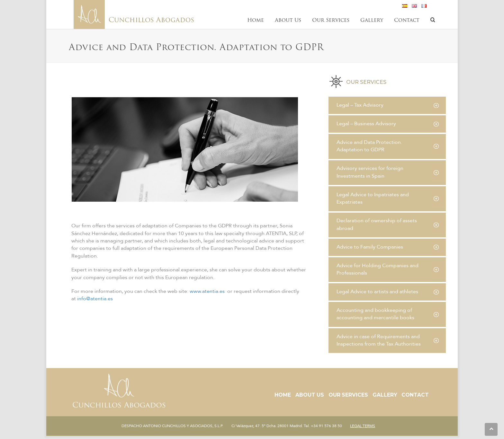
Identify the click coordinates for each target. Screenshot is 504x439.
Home (283, 395)
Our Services (348, 395)
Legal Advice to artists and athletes (377, 292)
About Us (310, 395)
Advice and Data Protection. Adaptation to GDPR (369, 146)
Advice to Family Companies (370, 247)
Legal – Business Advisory (366, 124)
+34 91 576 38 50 (326, 426)
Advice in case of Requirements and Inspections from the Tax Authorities (379, 340)
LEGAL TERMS (363, 426)
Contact (415, 395)
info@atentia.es (95, 299)
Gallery (385, 395)
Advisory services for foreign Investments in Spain (370, 172)
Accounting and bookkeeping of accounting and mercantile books (375, 314)
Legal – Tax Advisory (360, 105)
